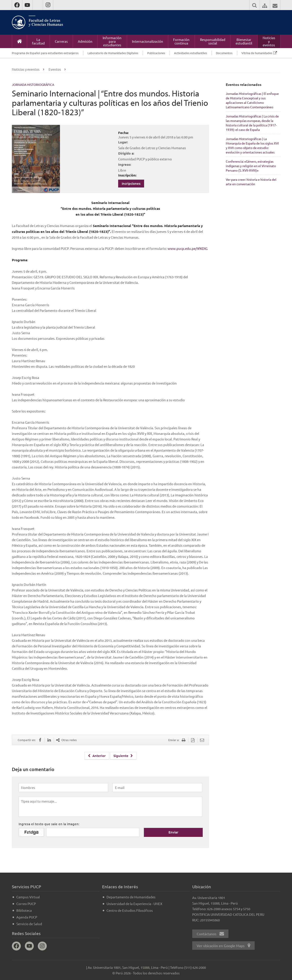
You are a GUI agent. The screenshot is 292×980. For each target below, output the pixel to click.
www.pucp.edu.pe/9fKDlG (188, 248)
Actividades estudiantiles (191, 53)
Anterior (97, 755)
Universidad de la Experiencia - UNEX (134, 903)
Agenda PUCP (27, 917)
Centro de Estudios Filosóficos (130, 910)
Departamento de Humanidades (131, 897)
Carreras (61, 41)
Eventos (55, 69)
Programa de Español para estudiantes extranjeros (45, 53)
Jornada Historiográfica (33, 85)
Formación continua (181, 41)
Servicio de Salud (29, 924)
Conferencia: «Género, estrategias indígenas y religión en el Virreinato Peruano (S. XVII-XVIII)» (251, 166)
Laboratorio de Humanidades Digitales (113, 53)
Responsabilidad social (213, 41)
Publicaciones (156, 53)
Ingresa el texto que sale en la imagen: (49, 824)
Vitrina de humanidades (257, 53)
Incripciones (131, 183)
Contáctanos (210, 933)
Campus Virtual (28, 897)
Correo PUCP (26, 903)
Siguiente (123, 755)
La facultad (38, 41)
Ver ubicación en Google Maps (223, 945)
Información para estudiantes (112, 41)
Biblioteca (24, 910)
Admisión (85, 41)
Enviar (173, 832)
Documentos (224, 53)
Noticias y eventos (269, 41)
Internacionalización (148, 41)
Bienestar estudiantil (244, 41)
